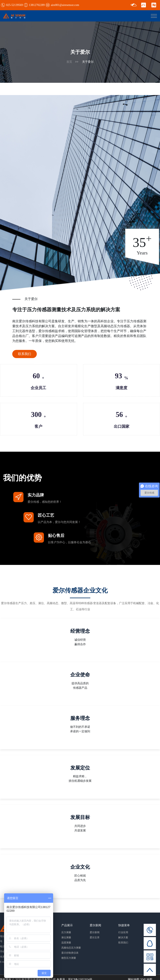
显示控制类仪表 (70, 953)
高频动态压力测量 (71, 948)
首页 (69, 62)
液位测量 (66, 937)
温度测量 (66, 943)
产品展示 (67, 925)
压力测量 (66, 932)
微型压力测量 (69, 958)
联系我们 (25, 354)
